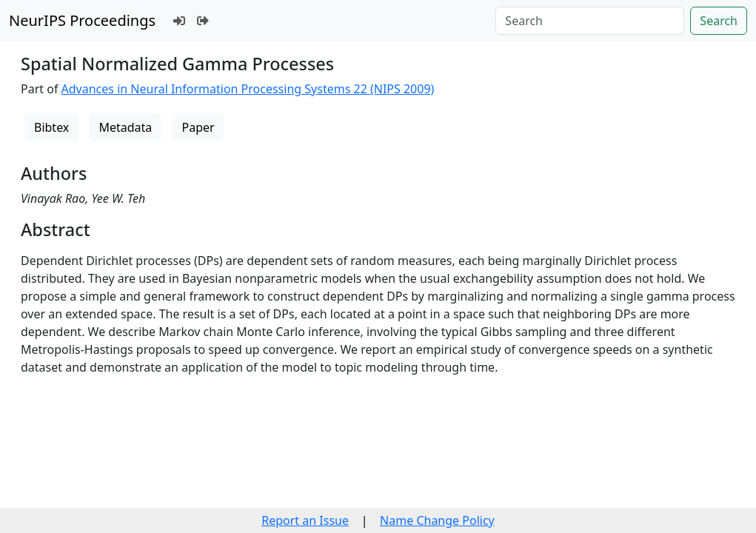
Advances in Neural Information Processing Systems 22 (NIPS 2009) (248, 89)
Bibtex (51, 127)
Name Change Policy (437, 520)
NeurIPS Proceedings (82, 20)
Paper (198, 127)
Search (719, 21)
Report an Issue (305, 520)
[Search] (590, 21)
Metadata (125, 127)
